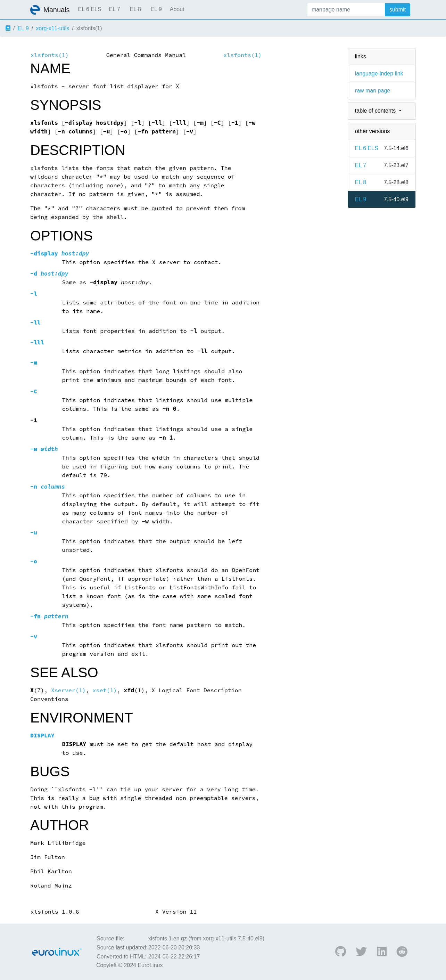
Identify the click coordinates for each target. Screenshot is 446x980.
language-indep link (379, 73)
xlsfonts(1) (50, 55)
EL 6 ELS (90, 9)
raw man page (373, 91)
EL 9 (156, 9)
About (177, 9)
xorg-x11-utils (52, 28)
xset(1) (105, 690)
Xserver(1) (68, 690)
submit (398, 10)
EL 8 (135, 9)
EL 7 (114, 9)
